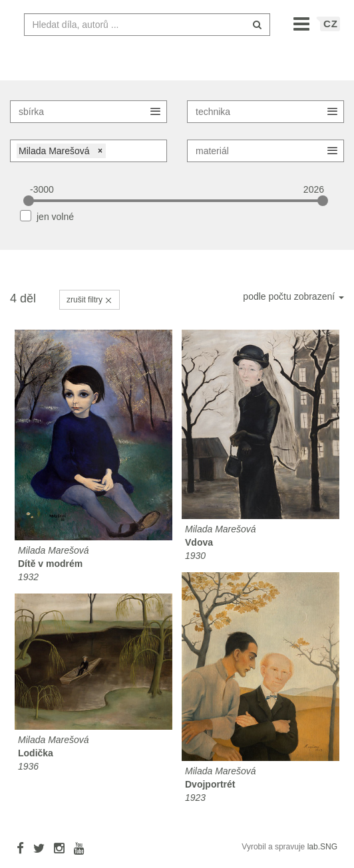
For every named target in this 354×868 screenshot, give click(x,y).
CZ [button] (331, 30)
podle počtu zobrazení (293, 303)
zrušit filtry (89, 306)
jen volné (55, 223)
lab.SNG (322, 853)
